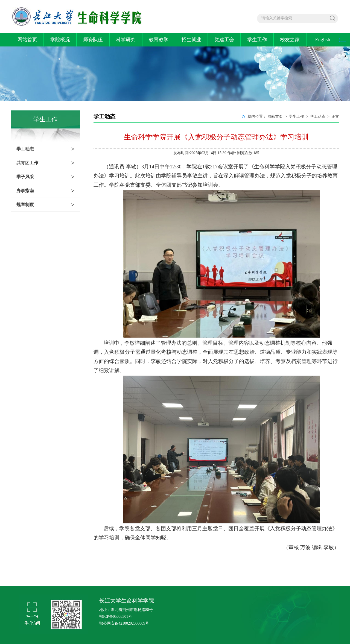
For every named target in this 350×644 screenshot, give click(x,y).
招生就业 (191, 40)
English (323, 40)
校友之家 (290, 40)
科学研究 (126, 40)
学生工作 (257, 40)
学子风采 (48, 177)
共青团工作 (48, 163)
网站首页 (27, 40)
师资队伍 (93, 40)
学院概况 (60, 40)
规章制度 (48, 205)
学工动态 (48, 149)
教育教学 (159, 40)
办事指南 (48, 191)
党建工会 (224, 40)
